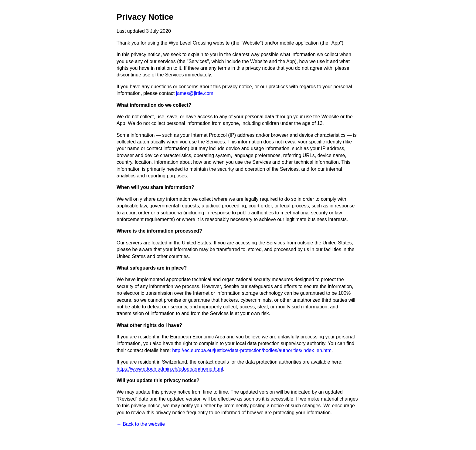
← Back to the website (141, 424)
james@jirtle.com (195, 93)
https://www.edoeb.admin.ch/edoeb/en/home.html (170, 369)
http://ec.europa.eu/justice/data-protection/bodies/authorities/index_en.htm (252, 350)
